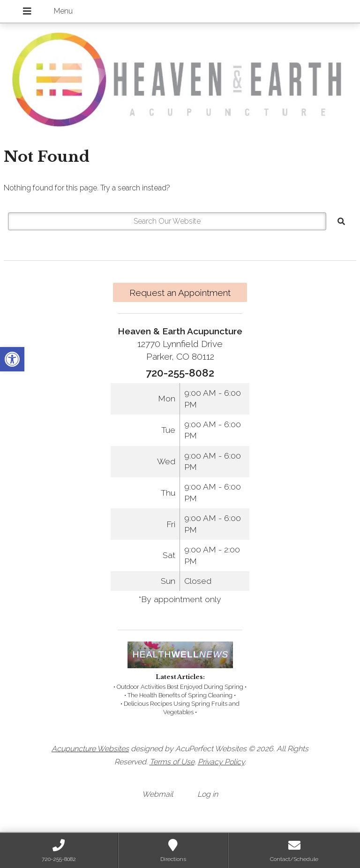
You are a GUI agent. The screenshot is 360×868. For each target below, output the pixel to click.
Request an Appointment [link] (180, 293)
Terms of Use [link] (172, 762)
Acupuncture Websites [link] (90, 749)
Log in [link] (208, 794)
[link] (12, 359)
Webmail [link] (157, 794)
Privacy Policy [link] (221, 762)
